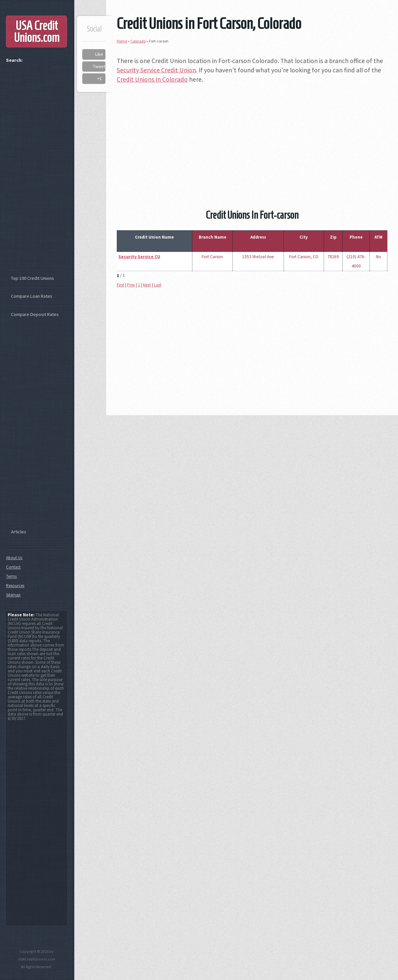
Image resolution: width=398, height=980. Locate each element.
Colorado (138, 41)
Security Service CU (139, 257)
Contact (13, 567)
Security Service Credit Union (156, 70)
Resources (15, 586)
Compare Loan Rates (32, 296)
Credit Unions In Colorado (152, 79)
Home (122, 41)
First (120, 285)
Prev (131, 285)
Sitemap (13, 595)
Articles (19, 532)
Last (158, 285)
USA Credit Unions (37, 32)
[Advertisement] (252, 137)
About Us (14, 558)
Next (147, 285)
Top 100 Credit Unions (33, 278)
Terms (11, 576)
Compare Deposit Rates (35, 314)
